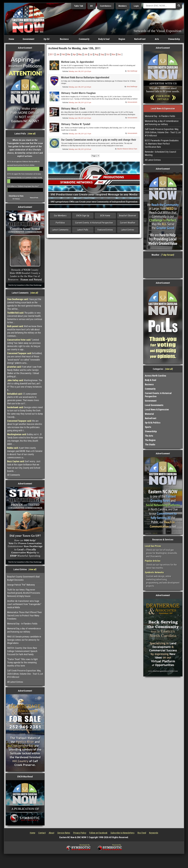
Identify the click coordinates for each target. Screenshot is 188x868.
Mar (69, 54)
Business (64, 39)
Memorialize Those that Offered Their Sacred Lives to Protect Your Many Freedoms (25, 615)
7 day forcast (168, 255)
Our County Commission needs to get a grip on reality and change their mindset (99, 141)
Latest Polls (83, 230)
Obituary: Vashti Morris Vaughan (78, 93)
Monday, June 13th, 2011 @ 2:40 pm (80, 87)
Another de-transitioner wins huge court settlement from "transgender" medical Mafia (24, 604)
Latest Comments (60, 230)
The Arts (149, 436)
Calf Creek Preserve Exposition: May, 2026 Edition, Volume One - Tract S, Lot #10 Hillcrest (25, 674)
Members (123, 6)
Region (122, 39)
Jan (58, 54)
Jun (86, 54)
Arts (157, 39)
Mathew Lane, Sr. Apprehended (77, 62)
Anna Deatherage (132, 87)
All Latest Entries (15, 682)
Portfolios (60, 223)
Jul (91, 54)
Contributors (106, 6)
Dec (119, 54)
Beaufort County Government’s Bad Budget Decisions (23, 578)
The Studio (150, 444)
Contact (42, 833)
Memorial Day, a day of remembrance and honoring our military (24, 630)
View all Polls (34, 198)
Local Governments (154, 405)
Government (28, 39)
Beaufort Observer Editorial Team (127, 149)
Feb (63, 54)
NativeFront (140, 39)
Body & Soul (104, 39)
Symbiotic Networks (154, 572)
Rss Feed (142, 833)
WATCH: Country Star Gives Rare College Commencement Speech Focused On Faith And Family (22, 651)
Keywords (154, 833)
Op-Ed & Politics (153, 423)
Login (136, 6)
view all (32, 134)
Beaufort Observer (128, 216)
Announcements (132, 102)
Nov (114, 54)
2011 (52, 54)
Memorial (149, 414)
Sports (148, 427)
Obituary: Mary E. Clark (73, 109)
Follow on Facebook (98, 833)
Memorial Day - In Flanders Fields (22, 624)
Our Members (60, 216)
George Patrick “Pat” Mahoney (21, 585)
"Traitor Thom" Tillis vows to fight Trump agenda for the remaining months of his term (22, 662)
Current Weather (128, 223)
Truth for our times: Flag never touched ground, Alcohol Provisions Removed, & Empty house (24, 593)
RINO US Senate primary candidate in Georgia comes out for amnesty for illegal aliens (24, 640)
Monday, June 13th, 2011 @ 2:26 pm (80, 118)
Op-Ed (46, 39)
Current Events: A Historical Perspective (94, 223)
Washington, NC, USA (163, 268)
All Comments (14, 475)
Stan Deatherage (132, 71)
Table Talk (79, 6)
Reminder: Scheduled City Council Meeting (160, 153)
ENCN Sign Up (83, 216)
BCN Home (105, 216)
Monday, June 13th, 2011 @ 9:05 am (80, 149)
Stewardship (174, 39)
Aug (97, 54)
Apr (74, 54)
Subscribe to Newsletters (122, 833)
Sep (102, 54)
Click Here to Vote (16, 196)
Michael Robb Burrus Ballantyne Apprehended (85, 77)
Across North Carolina (155, 376)
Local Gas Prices (153, 546)
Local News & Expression (157, 409)
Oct (108, 54)
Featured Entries (105, 230)
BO (92, 6)
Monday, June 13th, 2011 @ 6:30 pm (80, 71)
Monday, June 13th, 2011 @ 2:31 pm (80, 103)
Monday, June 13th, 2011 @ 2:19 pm (80, 134)
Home (11, 39)
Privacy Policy (80, 833)
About (52, 833)
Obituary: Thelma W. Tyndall (76, 124)
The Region (150, 440)
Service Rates (64, 833)
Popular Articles (153, 561)
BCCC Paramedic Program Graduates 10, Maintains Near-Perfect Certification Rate (162, 144)
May (80, 54)
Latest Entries (128, 230)
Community (84, 39)
